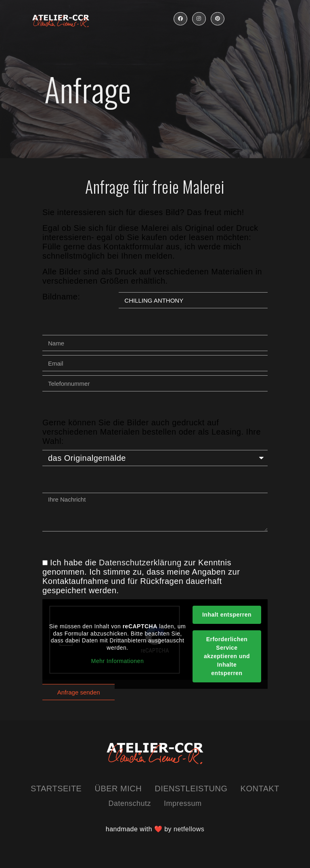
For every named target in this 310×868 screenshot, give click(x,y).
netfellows (189, 829)
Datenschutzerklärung (140, 563)
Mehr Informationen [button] (117, 661)
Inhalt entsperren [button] (227, 615)
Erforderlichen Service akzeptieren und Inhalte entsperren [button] (227, 656)
